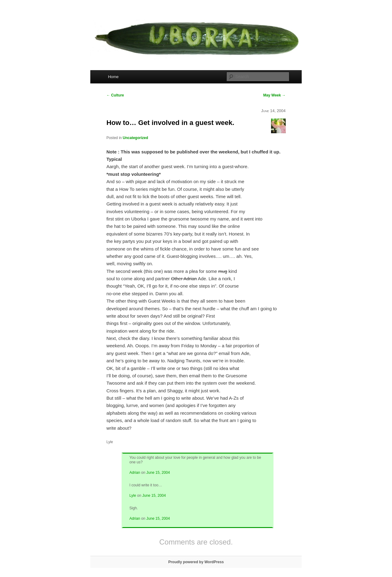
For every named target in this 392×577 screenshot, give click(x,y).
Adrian (135, 473)
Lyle (133, 496)
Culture (115, 95)
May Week (274, 95)
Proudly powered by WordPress (196, 562)
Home (113, 77)
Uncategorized (136, 138)
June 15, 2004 (158, 473)
